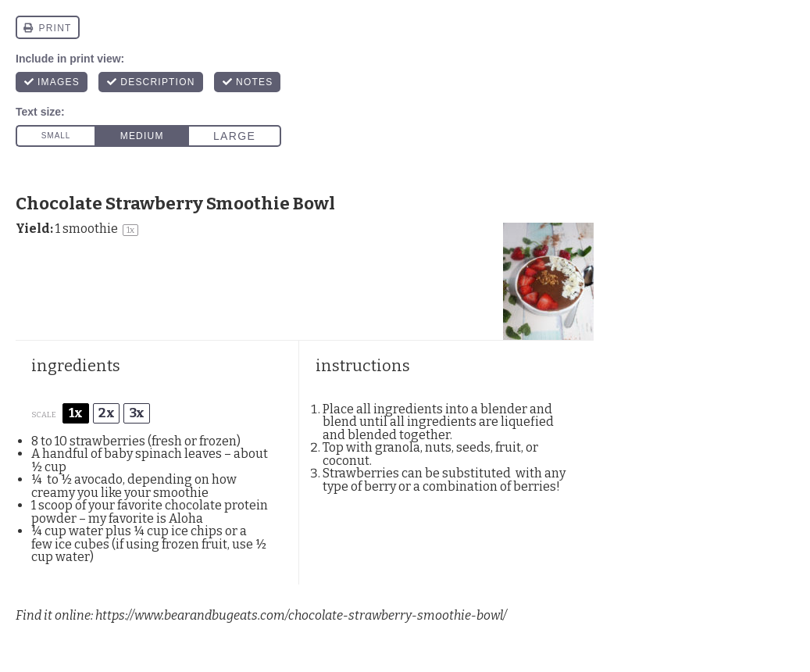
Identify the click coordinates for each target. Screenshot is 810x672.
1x (76, 413)
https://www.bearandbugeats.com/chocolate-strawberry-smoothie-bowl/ (301, 615)
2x (107, 413)
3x (137, 413)
